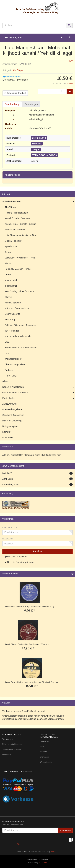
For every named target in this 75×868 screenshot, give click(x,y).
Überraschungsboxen (13, 409)
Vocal (7, 342)
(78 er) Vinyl (11, 376)
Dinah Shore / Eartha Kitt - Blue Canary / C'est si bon (28, 644)
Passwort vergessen (16, 557)
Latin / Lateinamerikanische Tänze (21, 235)
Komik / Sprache (13, 303)
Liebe (7, 353)
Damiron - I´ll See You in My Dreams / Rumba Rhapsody (30, 607)
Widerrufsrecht (46, 762)
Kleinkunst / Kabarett (15, 230)
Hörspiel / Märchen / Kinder (18, 269)
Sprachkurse (11, 246)
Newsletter (7, 755)
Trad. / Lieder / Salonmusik (18, 336)
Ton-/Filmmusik (12, 331)
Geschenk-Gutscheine (13, 415)
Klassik (8, 297)
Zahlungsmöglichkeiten (12, 744)
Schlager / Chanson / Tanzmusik (20, 325)
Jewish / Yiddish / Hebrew (17, 218)
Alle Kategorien (13, 37)
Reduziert (9, 370)
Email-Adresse (10, 527)
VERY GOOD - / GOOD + (45, 155)
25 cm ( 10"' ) (39, 138)
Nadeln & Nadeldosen (39, 387)
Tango (8, 252)
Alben (5, 381)
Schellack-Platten (39, 202)
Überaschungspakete (15, 364)
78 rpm (36, 149)
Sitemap (43, 752)
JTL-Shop (43, 863)
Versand (70, 83)
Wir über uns (8, 739)
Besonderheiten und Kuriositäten (21, 348)
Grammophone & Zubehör (39, 393)
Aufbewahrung (39, 404)
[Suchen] (34, 25)
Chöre (8, 275)
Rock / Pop (10, 320)
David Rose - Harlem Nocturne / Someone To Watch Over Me (32, 682)
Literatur (6, 432)
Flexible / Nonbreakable (16, 213)
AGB (42, 747)
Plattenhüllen (39, 398)
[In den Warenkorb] (70, 91)
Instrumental (11, 280)
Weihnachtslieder (13, 359)
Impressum (45, 757)
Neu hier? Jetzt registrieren (19, 562)
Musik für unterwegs (12, 421)
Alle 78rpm (18, 70)
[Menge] (52, 91)
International (11, 286)
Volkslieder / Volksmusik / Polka (20, 258)
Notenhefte (8, 438)
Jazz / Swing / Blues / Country (19, 291)
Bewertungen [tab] (31, 104)
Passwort (8, 539)
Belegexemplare (10, 426)
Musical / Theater (13, 241)
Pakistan (37, 144)
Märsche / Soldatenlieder (17, 308)
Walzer (8, 263)
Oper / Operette (12, 314)
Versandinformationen (12, 749)
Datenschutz (45, 741)
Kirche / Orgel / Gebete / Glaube (20, 224)
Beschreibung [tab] (12, 104)
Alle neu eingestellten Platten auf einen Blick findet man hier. (32, 455)
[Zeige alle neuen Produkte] (72, 574)
